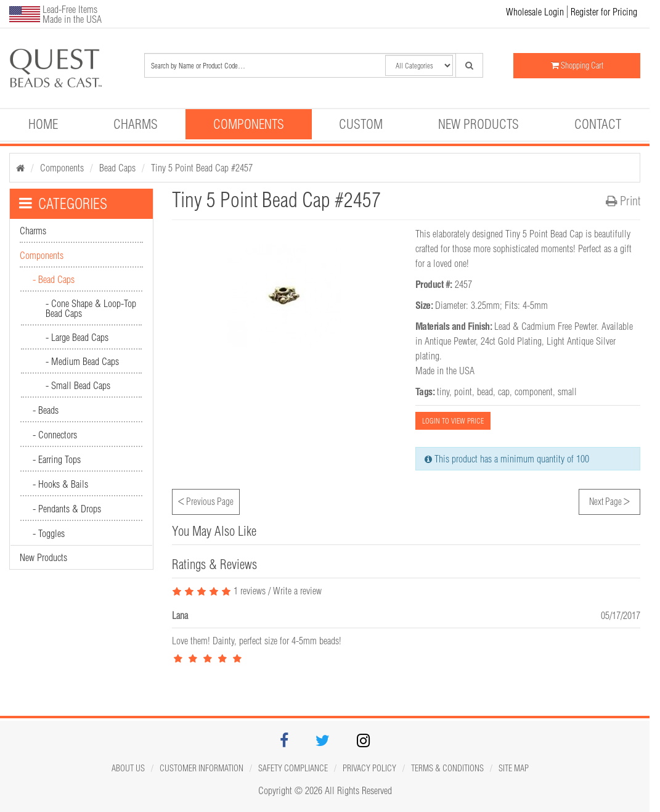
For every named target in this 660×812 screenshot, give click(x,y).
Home (43, 124)
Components (249, 124)
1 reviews (219, 591)
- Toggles (49, 533)
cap (504, 392)
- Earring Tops (57, 459)
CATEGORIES (63, 203)
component (534, 392)
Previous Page (206, 500)
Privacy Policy (369, 768)
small (567, 392)
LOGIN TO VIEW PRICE (453, 421)
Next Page (609, 500)
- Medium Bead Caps (82, 361)
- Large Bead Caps (77, 337)
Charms (136, 124)
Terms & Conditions (447, 768)
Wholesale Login (535, 12)
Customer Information (202, 768)
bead (485, 392)
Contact (598, 124)
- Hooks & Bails (60, 484)
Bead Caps (117, 168)
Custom (361, 124)
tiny (443, 392)
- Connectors (55, 435)
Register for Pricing (604, 12)
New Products (479, 124)
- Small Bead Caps (78, 385)
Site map (514, 768)
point (463, 392)
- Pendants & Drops (67, 509)
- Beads (46, 410)
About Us (128, 768)
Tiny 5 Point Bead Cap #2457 (202, 168)
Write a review (297, 591)
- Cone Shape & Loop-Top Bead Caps (91, 308)
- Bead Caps (54, 279)
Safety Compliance (293, 768)
